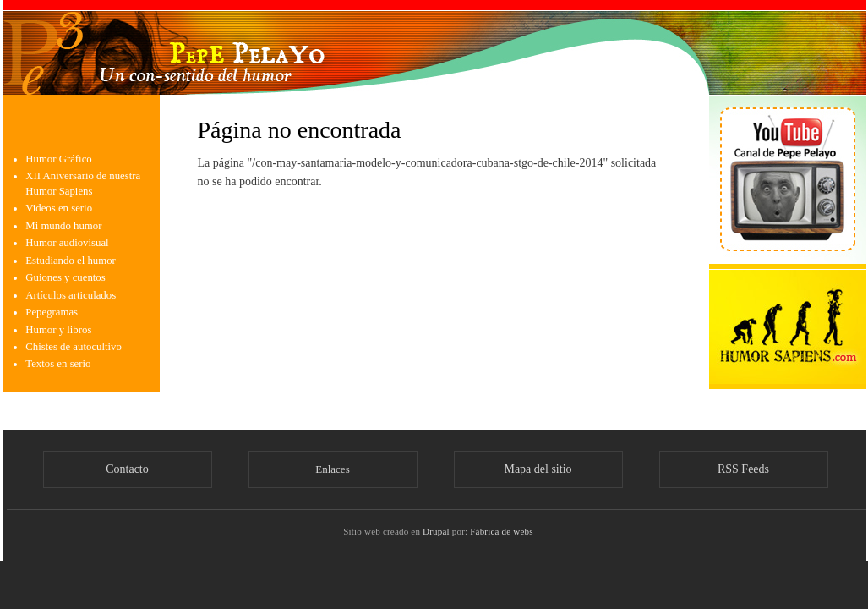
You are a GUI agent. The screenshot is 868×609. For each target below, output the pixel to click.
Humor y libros (58, 330)
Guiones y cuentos (65, 277)
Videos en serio (59, 208)
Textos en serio (58, 364)
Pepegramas (52, 312)
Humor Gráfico (58, 159)
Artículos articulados (71, 295)
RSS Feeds (743, 469)
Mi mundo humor (63, 226)
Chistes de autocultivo (74, 347)
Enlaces (332, 469)
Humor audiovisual (67, 243)
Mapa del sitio (538, 469)
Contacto (127, 469)
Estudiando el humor (71, 261)
